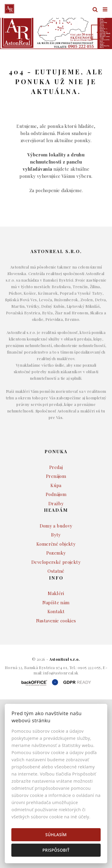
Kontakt (56, 628)
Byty (56, 552)
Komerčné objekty (56, 561)
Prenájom (56, 493)
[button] (13, 32)
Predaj (56, 484)
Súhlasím (56, 835)
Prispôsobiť (56, 850)
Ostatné (56, 588)
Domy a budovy (56, 543)
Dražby (56, 520)
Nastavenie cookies (56, 638)
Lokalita (14, 61)
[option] (56, 32)
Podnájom (56, 511)
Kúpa (56, 502)
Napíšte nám (56, 619)
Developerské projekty (56, 579)
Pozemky (56, 570)
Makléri (56, 610)
